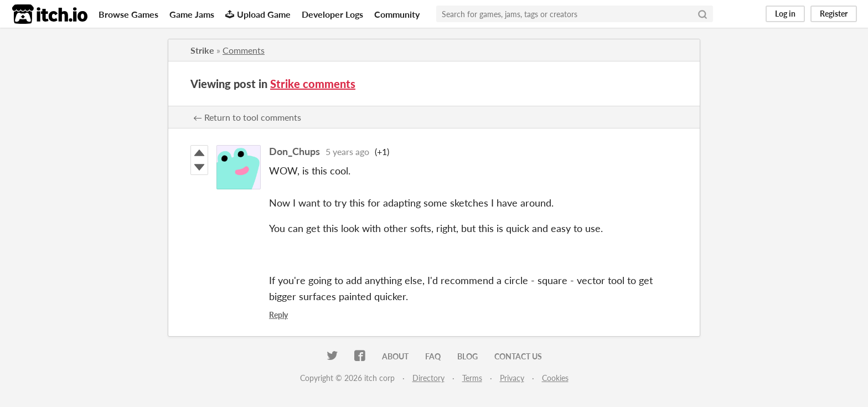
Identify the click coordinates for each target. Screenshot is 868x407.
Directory (428, 378)
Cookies (555, 378)
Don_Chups (294, 151)
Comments (244, 50)
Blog (467, 356)
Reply (278, 315)
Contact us (518, 356)
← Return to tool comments (247, 117)
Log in (785, 14)
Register (834, 14)
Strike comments (313, 84)
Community (397, 14)
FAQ (433, 356)
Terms (472, 378)
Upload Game (258, 14)
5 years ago (347, 151)
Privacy (512, 378)
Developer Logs (332, 14)
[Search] (702, 14)
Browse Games (128, 14)
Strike (202, 50)
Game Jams (192, 14)
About (395, 356)
